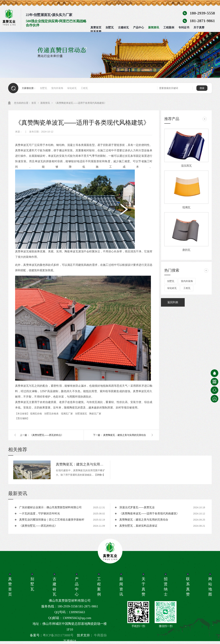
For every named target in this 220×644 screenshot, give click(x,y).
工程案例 (169, 27)
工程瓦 (84, 88)
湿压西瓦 (186, 166)
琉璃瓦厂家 (67, 414)
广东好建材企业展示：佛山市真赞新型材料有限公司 (50, 507)
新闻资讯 (154, 27)
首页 (34, 103)
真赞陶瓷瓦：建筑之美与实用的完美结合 (125, 435)
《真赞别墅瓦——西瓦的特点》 (47, 435)
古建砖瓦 (123, 27)
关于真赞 (199, 27)
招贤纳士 (166, 587)
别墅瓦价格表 (52, 414)
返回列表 (173, 302)
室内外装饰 (57, 88)
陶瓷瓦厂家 (95, 414)
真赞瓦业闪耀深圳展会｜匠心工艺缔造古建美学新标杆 (52, 520)
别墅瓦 (110, 27)
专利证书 (184, 27)
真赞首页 (96, 27)
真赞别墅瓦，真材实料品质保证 (138, 526)
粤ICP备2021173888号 (58, 635)
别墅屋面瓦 (81, 414)
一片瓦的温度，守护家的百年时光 (40, 513)
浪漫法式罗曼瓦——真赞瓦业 (137, 507)
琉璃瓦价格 (36, 414)
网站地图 (210, 587)
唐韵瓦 (186, 250)
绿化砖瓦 (72, 88)
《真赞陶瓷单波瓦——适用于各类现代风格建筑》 (80, 103)
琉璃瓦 (186, 207)
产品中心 (139, 27)
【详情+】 (100, 475)
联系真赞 (96, 32)
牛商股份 (100, 635)
